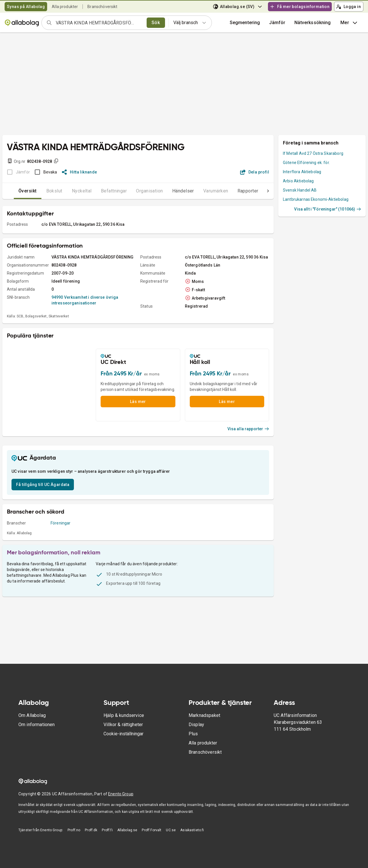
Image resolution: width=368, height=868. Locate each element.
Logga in (348, 7)
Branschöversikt (102, 7)
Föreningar (61, 523)
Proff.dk (91, 830)
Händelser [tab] (172, 191)
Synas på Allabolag (26, 7)
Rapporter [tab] (236, 191)
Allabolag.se (127, 830)
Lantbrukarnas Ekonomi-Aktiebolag (316, 199)
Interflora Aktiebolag (302, 172)
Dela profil (255, 172)
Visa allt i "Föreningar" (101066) (328, 209)
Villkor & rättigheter (123, 725)
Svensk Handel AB (300, 190)
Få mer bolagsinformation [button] (300, 7)
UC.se (171, 830)
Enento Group (121, 794)
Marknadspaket (204, 715)
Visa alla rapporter (248, 429)
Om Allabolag (32, 715)
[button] (277, 23)
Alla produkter (65, 7)
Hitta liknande (79, 172)
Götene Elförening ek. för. (306, 163)
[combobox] (99, 23)
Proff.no (74, 830)
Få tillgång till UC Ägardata (43, 485)
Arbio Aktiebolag (298, 181)
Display (196, 725)
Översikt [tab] (16, 191)
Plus (193, 734)
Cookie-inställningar (123, 734)
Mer (349, 23)
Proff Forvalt (152, 830)
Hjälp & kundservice (124, 715)
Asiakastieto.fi (192, 830)
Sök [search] (156, 23)
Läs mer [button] (138, 402)
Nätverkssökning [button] (313, 23)
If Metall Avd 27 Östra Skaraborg (313, 153)
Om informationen (37, 725)
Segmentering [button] (245, 23)
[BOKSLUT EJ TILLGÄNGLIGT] (17, 172)
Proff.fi (107, 830)
